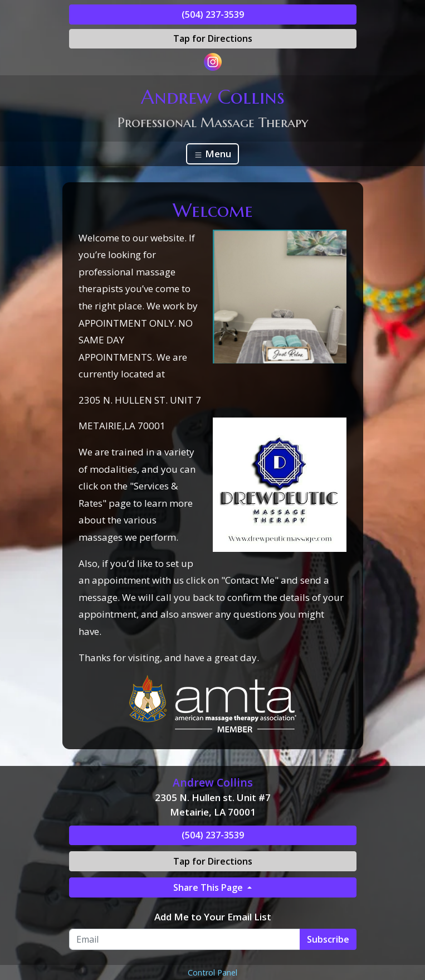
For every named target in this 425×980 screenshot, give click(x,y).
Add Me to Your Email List (213, 917)
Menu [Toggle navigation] (213, 154)
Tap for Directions (213, 38)
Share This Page (209, 887)
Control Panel (213, 972)
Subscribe (328, 939)
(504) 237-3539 (213, 14)
